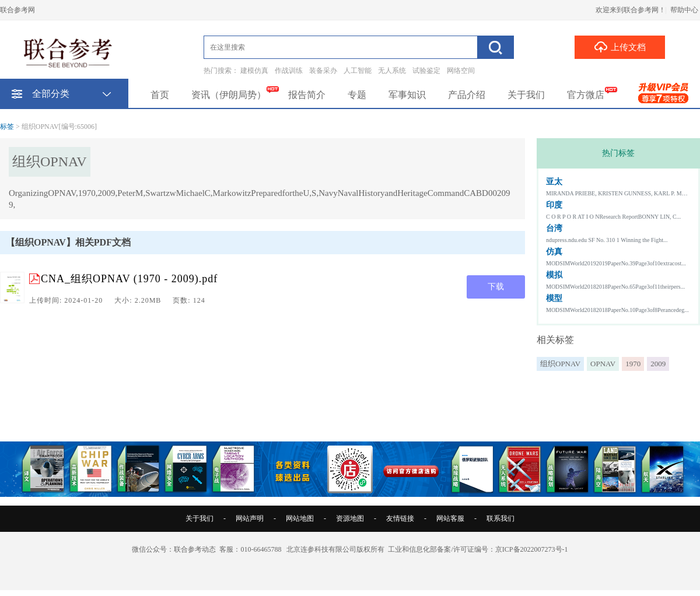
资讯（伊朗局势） (229, 95)
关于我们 (526, 95)
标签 (7, 127)
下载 (496, 287)
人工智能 (358, 71)
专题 (357, 95)
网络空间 (461, 71)
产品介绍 (467, 95)
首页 (160, 95)
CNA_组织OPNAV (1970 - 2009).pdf (129, 279)
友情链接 (400, 518)
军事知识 (407, 95)
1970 (633, 364)
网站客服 (450, 518)
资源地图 (350, 518)
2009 (658, 364)
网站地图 (300, 518)
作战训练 (289, 71)
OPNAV (603, 364)
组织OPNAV (560, 364)
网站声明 (250, 518)
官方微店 (586, 95)
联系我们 (501, 518)
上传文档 (620, 47)
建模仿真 (254, 71)
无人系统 (392, 71)
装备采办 (323, 71)
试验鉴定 (426, 71)
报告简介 (307, 95)
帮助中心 (684, 10)
